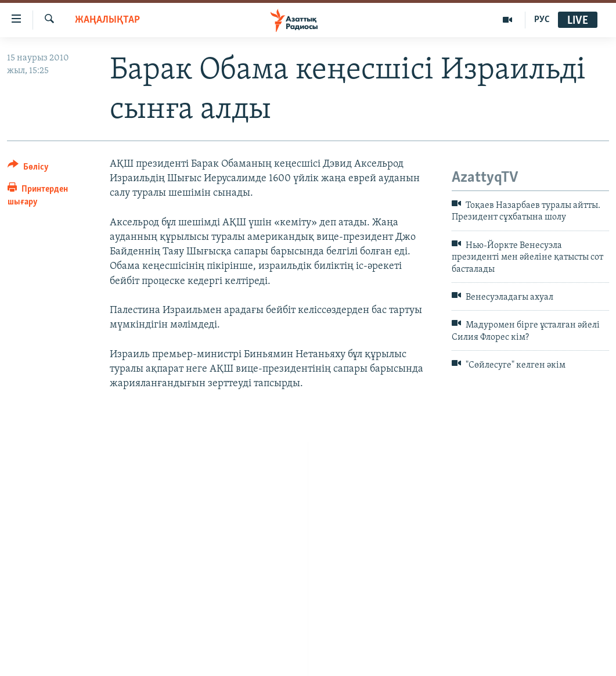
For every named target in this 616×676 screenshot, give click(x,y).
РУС (542, 20)
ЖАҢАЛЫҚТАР (107, 20)
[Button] (28, 169)
